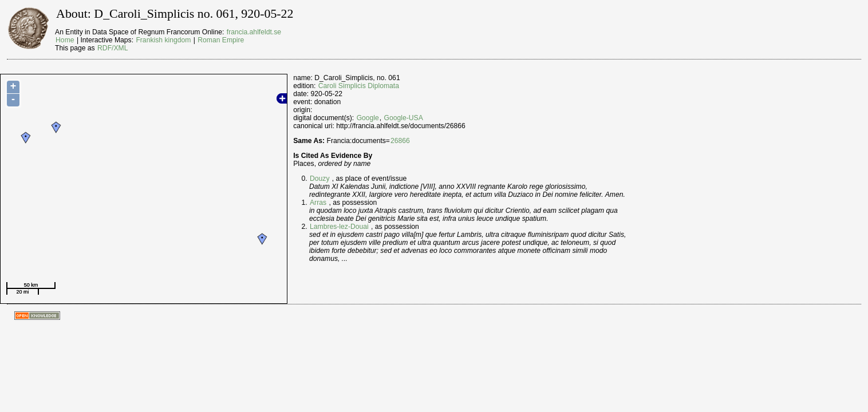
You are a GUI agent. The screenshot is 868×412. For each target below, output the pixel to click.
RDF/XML (113, 48)
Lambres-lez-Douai (339, 227)
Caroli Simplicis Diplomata (359, 86)
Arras (318, 203)
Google (368, 118)
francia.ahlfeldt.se (254, 32)
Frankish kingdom (163, 40)
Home (65, 40)
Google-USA (404, 118)
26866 (400, 141)
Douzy (319, 179)
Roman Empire (221, 40)
